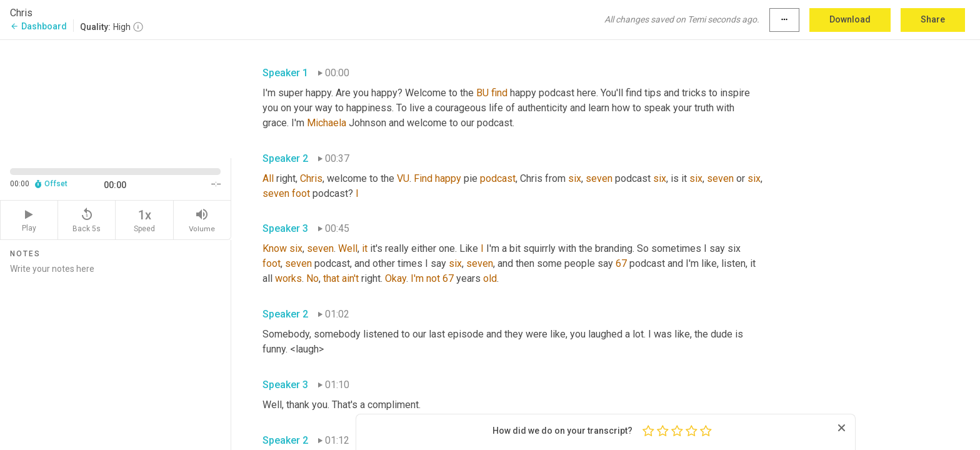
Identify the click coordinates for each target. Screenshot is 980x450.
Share (933, 19)
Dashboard (38, 26)
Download (850, 19)
